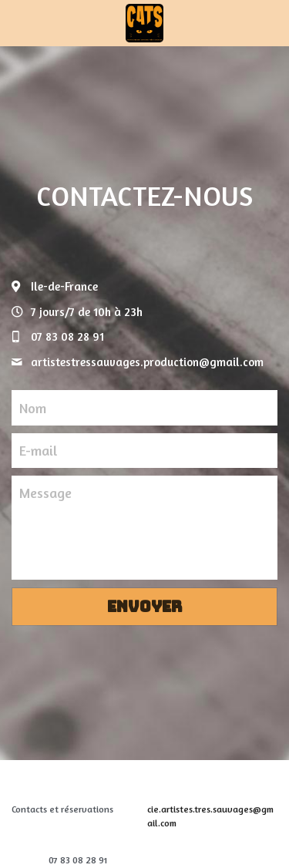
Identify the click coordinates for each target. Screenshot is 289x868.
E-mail (38, 450)
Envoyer (144, 607)
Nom (33, 407)
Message (45, 493)
